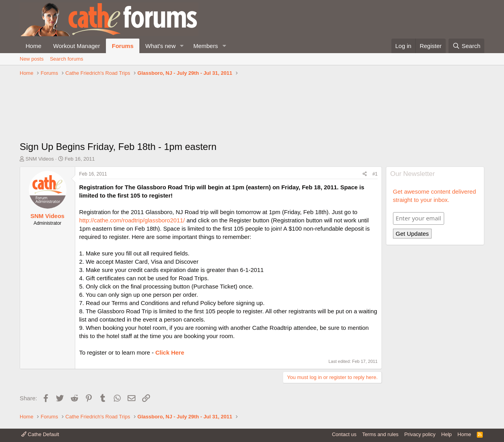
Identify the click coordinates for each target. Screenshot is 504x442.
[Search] (466, 46)
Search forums (67, 59)
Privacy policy (420, 434)
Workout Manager (77, 46)
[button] (182, 46)
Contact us (344, 434)
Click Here (170, 352)
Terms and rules (380, 434)
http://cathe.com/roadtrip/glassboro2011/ (132, 220)
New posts (32, 59)
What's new (160, 46)
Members (206, 46)
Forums (123, 46)
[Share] (365, 174)
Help (447, 434)
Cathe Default (40, 434)
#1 (375, 174)
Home (33, 46)
